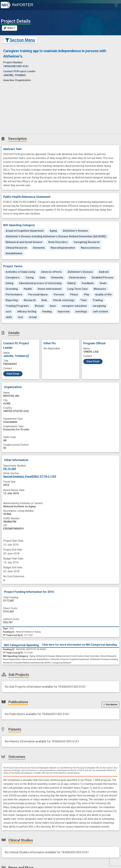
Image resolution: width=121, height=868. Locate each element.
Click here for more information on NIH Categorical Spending (80, 645)
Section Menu (20, 40)
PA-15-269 (10, 469)
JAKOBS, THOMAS (16, 356)
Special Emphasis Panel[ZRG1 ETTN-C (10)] (30, 476)
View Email (13, 374)
